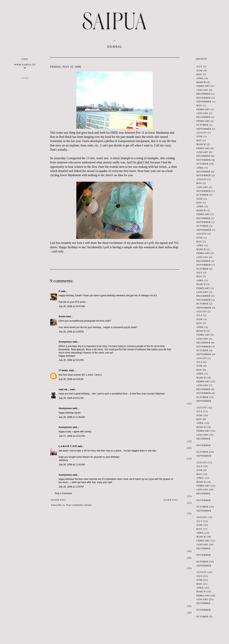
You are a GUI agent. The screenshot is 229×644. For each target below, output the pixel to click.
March (201, 82)
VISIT (25, 64)
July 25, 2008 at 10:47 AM (72, 306)
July (199, 67)
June (200, 71)
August (202, 133)
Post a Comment (63, 493)
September (204, 102)
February (203, 86)
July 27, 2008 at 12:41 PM (72, 436)
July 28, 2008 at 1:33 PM (71, 487)
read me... (64, 389)
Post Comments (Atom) (79, 505)
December (203, 94)
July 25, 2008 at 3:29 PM (71, 332)
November (204, 98)
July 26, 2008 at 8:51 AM (71, 398)
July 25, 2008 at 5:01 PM (71, 360)
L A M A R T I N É (68, 446)
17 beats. (63, 370)
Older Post (171, 500)
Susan (62, 316)
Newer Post (58, 500)
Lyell (150, 243)
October (202, 125)
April (200, 78)
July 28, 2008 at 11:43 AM (72, 465)
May (199, 74)
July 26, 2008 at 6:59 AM (71, 379)
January (202, 90)
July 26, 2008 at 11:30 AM (72, 417)
